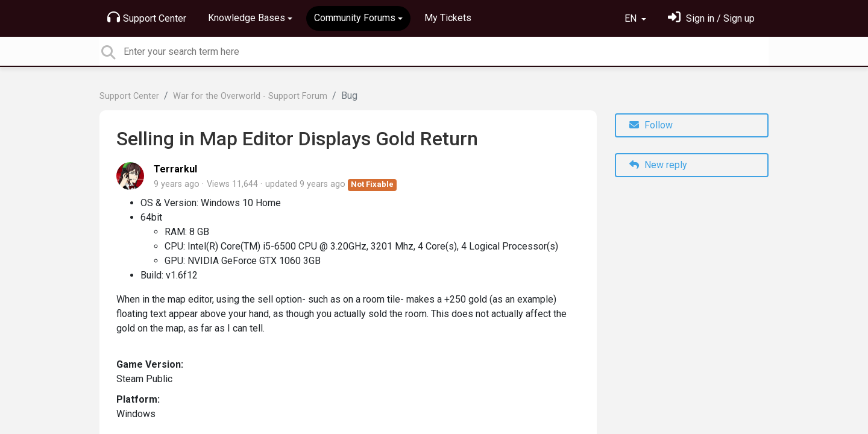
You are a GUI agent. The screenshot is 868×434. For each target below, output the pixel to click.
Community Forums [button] (355, 18)
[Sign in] (711, 18)
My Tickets (448, 18)
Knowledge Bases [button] (247, 18)
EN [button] (632, 18)
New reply (658, 165)
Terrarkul (175, 169)
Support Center (147, 17)
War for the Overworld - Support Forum (250, 96)
